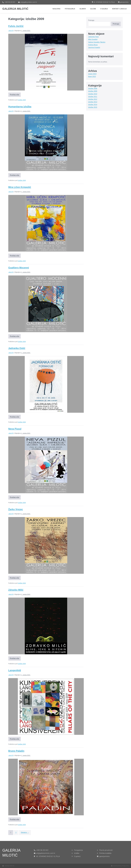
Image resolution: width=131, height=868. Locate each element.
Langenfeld (15, 670)
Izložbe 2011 (93, 97)
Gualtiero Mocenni (19, 268)
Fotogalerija (70, 9)
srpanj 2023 (92, 74)
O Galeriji (104, 9)
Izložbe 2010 (93, 94)
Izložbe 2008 (93, 88)
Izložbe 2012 (93, 99)
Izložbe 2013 (93, 102)
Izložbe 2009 (22, 100)
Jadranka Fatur (94, 37)
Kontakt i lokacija (119, 9)
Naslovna (56, 9)
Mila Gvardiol (93, 39)
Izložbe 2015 (93, 107)
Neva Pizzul (15, 429)
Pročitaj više (15, 94)
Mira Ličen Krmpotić (20, 187)
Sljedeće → (25, 832)
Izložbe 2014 (93, 105)
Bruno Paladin (16, 751)
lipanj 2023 (92, 77)
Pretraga (91, 20)
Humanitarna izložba (20, 107)
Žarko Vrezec (16, 509)
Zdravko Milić (16, 590)
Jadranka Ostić (17, 348)
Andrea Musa (93, 45)
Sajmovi (83, 9)
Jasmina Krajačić (94, 47)
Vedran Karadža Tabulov (97, 42)
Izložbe (93, 9)
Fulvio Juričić (16, 26)
